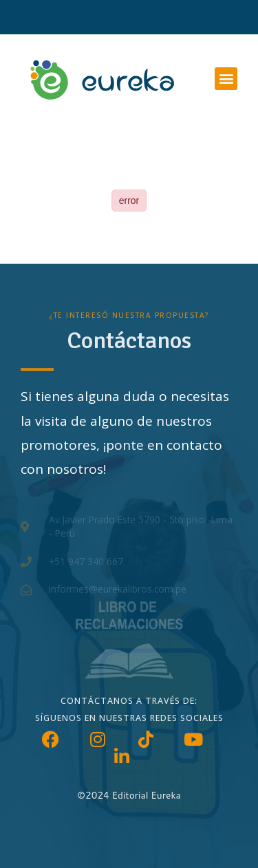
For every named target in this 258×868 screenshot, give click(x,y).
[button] (226, 79)
